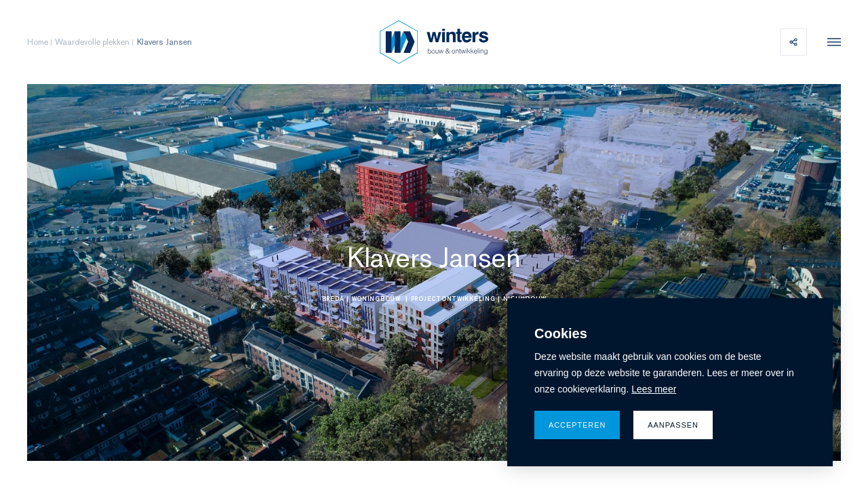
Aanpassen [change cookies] (673, 425)
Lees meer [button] (654, 389)
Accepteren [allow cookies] (577, 425)
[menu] (831, 42)
